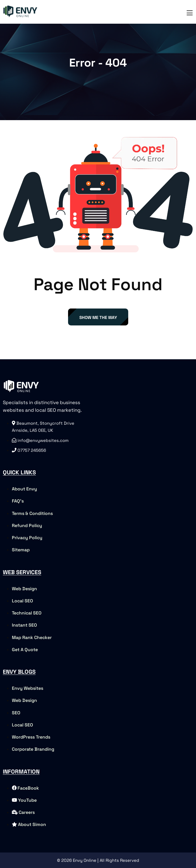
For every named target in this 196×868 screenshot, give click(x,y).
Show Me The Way (98, 317)
